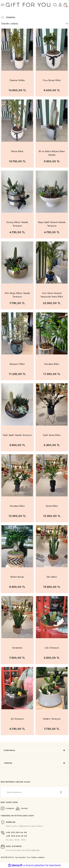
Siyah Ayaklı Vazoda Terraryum (17, 435)
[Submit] (61, 792)
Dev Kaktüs (52, 577)
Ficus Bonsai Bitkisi (52, 80)
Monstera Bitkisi (52, 364)
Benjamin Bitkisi (17, 364)
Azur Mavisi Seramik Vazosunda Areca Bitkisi (52, 295)
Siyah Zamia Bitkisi (52, 435)
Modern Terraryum (52, 719)
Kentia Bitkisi (52, 506)
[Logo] (28, 5)
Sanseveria (17, 648)
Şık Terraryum (17, 719)
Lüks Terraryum (52, 648)
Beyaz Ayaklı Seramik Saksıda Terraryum (52, 224)
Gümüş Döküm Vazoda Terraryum (17, 224)
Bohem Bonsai (17, 577)
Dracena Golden (17, 80)
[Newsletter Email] (34, 792)
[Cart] (65, 5)
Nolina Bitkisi (17, 151)
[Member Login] (60, 5)
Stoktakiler (11, 17)
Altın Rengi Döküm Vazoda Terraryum (17, 295)
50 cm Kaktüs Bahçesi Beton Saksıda (52, 153)
